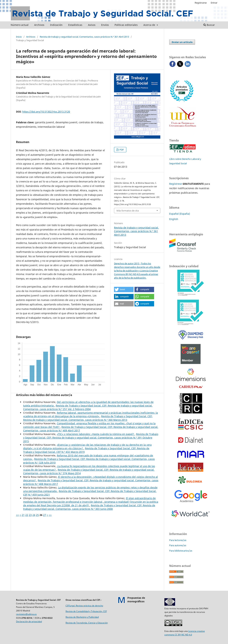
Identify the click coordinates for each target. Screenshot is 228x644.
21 (23, 515)
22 (27, 515)
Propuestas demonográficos (136, 600)
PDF (121, 150)
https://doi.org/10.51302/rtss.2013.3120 (46, 112)
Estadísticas (75, 25)
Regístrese (176, 184)
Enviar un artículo (182, 42)
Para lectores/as (178, 540)
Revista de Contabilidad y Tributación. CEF (86, 611)
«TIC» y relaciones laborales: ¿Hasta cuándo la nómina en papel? (96, 434)
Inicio (19, 37)
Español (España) (180, 214)
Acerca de (150, 25)
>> (50, 515)
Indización (56, 25)
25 (37, 515)
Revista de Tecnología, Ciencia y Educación (87, 623)
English (174, 219)
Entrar (214, 3)
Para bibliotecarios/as (181, 551)
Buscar (209, 25)
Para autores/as (178, 545)
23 (30, 515)
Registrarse (201, 3)
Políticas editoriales (126, 25)
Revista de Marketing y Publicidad (82, 617)
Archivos (39, 25)
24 (34, 515)
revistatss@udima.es (26, 614)
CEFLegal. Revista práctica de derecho (84, 606)
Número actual (20, 25)
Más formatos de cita (128, 211)
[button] (124, 289)
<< (17, 515)
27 (45, 515)
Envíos (105, 25)
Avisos (92, 25)
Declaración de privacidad (29, 621)
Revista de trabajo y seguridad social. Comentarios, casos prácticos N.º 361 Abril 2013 (84, 37)
